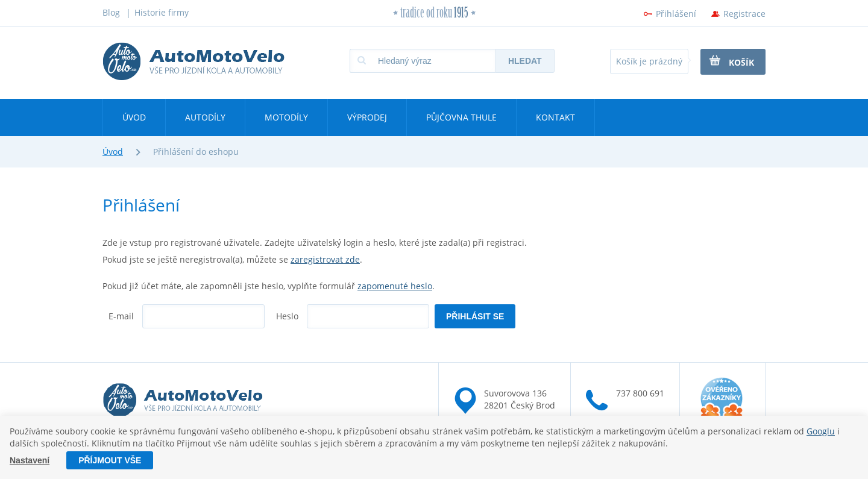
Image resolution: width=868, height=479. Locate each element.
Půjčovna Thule (461, 117)
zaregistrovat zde (325, 259)
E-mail (121, 316)
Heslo (287, 316)
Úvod (134, 117)
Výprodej (367, 117)
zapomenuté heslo (395, 286)
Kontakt (555, 117)
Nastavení (30, 460)
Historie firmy (162, 12)
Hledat (525, 61)
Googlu (821, 431)
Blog (111, 12)
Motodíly (286, 117)
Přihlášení (676, 14)
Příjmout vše (110, 460)
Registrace (744, 14)
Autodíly (205, 117)
